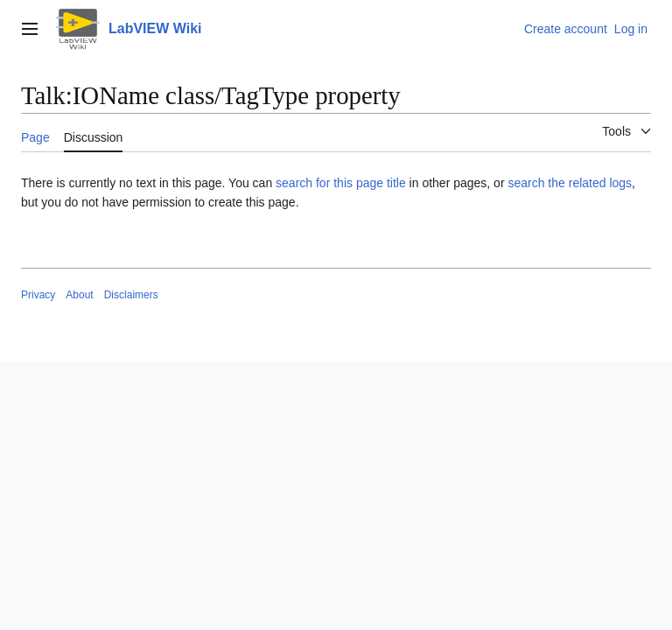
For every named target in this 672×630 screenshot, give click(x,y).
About (79, 295)
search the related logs (570, 183)
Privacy (38, 295)
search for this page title (341, 183)
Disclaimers (131, 295)
